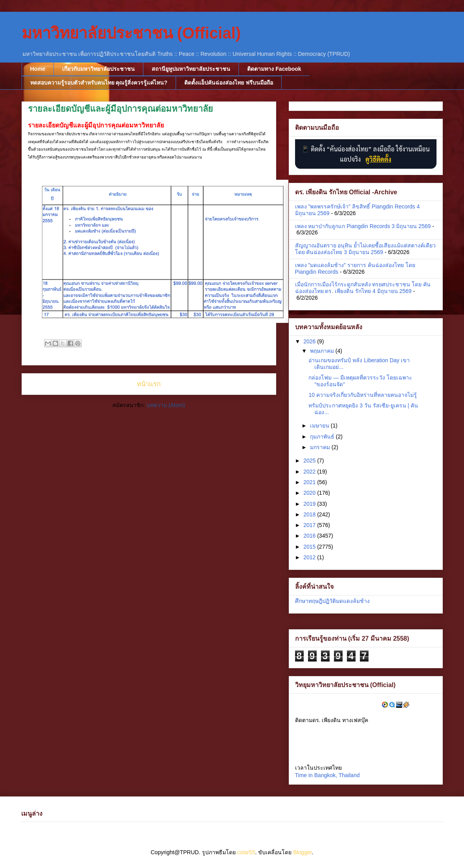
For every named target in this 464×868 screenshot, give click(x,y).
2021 (310, 482)
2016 (310, 536)
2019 (310, 504)
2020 (310, 493)
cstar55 (246, 852)
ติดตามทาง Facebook (274, 69)
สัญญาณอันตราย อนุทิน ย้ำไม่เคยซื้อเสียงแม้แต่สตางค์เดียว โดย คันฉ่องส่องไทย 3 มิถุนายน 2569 (366, 249)
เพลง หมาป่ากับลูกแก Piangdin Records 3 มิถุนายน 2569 (363, 226)
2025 (310, 461)
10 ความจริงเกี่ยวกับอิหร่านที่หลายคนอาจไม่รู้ (362, 395)
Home (38, 69)
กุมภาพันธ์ (323, 437)
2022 (310, 472)
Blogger (302, 852)
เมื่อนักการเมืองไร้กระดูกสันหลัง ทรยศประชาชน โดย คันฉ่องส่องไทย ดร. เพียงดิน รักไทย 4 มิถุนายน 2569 (363, 288)
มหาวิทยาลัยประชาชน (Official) (131, 33)
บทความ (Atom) (166, 405)
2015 (310, 547)
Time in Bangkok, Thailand (327, 775)
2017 (310, 525)
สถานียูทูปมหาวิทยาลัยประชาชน (191, 69)
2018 (310, 514)
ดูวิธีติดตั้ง (378, 159)
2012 (310, 557)
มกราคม (321, 447)
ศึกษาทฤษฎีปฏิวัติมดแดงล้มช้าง (332, 601)
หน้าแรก (149, 384)
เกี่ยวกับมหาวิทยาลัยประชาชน (98, 69)
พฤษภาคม (323, 351)
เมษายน (320, 426)
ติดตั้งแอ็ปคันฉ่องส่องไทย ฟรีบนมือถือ (229, 83)
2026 (310, 341)
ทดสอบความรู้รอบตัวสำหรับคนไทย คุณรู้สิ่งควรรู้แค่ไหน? (99, 83)
